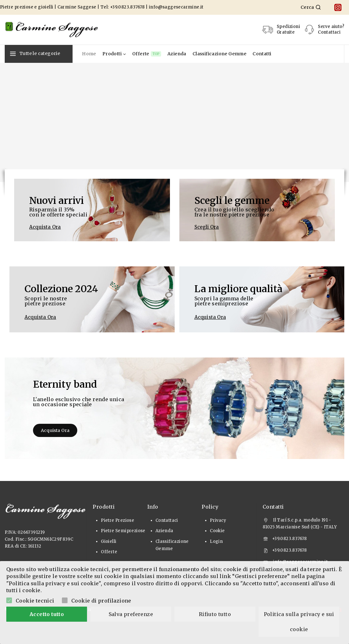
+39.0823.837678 (127, 7)
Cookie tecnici (35, 601)
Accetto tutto (47, 614)
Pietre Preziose (117, 520)
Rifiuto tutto (215, 614)
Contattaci (167, 520)
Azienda (177, 54)
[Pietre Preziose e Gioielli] (52, 30)
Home (89, 54)
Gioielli (109, 541)
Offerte (147, 54)
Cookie (217, 531)
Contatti (262, 54)
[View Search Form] (311, 7)
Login (216, 541)
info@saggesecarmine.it (176, 7)
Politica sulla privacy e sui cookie (300, 622)
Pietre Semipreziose (123, 531)
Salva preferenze (131, 614)
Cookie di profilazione (101, 601)
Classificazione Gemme (219, 54)
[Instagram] (338, 7)
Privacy (218, 520)
